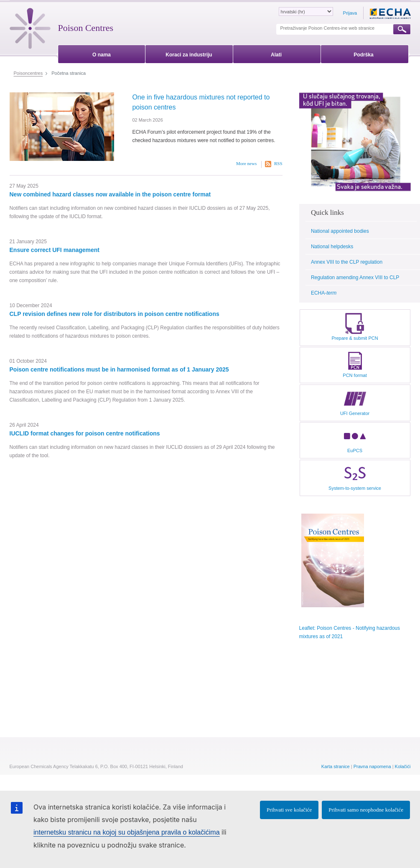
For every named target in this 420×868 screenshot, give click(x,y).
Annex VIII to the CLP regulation (347, 262)
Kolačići (403, 766)
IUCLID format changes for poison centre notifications (85, 433)
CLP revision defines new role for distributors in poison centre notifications (115, 314)
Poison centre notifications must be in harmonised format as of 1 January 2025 (119, 369)
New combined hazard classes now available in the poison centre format (110, 194)
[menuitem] (102, 53)
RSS (278, 163)
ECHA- (324, 293)
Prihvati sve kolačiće (289, 810)
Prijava (350, 13)
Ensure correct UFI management (55, 250)
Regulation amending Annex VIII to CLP (355, 277)
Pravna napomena (372, 766)
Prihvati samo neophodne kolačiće (366, 810)
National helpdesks (332, 247)
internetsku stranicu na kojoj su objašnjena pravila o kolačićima (127, 832)
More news (246, 163)
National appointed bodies (340, 231)
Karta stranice (336, 766)
